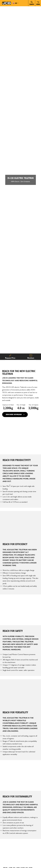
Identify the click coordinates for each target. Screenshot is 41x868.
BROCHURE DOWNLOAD (14, 405)
